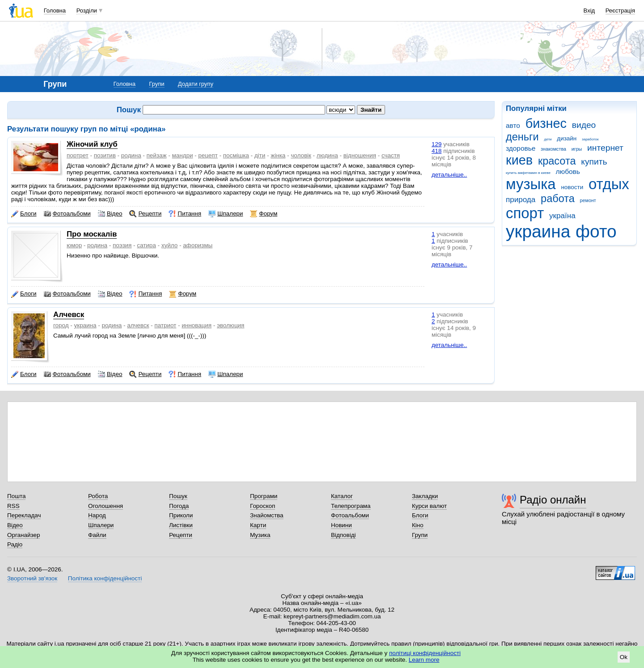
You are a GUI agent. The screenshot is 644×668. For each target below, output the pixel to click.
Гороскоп (263, 506)
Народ (97, 515)
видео (584, 125)
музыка (531, 184)
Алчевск (69, 315)
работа (558, 199)
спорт (525, 213)
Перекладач (24, 515)
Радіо (15, 544)
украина (538, 231)
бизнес (546, 123)
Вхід (589, 11)
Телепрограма (351, 506)
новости (572, 187)
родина (131, 155)
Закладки (425, 496)
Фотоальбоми (67, 214)
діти (260, 155)
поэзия (122, 245)
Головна (55, 11)
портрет (78, 155)
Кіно (418, 525)
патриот (165, 325)
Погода (179, 506)
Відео (110, 214)
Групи (157, 84)
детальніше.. (449, 175)
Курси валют (429, 506)
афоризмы (198, 245)
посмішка (236, 155)
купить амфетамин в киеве (528, 173)
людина (327, 155)
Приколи (181, 515)
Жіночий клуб (92, 144)
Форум (264, 214)
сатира (146, 245)
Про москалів (92, 234)
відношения (360, 155)
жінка (278, 155)
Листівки (181, 525)
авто (513, 125)
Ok (624, 657)
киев (519, 160)
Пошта (16, 496)
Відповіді (343, 535)
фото (596, 231)
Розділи (87, 11)
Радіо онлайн (553, 500)
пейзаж (157, 155)
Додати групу (196, 84)
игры (577, 149)
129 (436, 144)
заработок (590, 139)
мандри (182, 155)
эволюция (231, 325)
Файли (97, 535)
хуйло (169, 245)
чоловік (301, 155)
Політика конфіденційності (105, 578)
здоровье (521, 148)
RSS (13, 506)
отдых (609, 184)
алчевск (138, 325)
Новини (341, 525)
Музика (260, 535)
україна (562, 216)
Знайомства (267, 515)
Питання (185, 214)
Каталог (342, 496)
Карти (258, 525)
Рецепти (145, 214)
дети (548, 139)
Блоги (24, 214)
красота (557, 161)
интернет (605, 148)
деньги (522, 137)
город (61, 325)
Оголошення (106, 506)
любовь (568, 171)
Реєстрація (620, 11)
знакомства (553, 149)
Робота (98, 496)
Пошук (178, 496)
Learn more (424, 660)
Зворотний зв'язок (32, 578)
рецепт (208, 155)
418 (436, 151)
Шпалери (226, 214)
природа (521, 200)
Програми (264, 496)
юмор (74, 245)
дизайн (567, 138)
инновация (197, 325)
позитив (105, 155)
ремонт (588, 200)
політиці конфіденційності (425, 653)
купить (594, 162)
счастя (391, 155)
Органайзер (23, 535)
